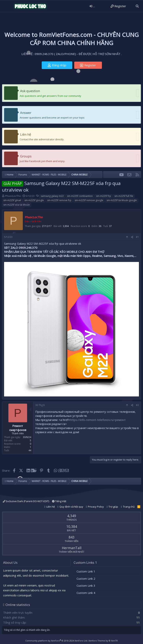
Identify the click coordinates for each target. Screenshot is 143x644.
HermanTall (72, 548)
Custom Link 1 (86, 571)
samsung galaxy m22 (52, 196)
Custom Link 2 (86, 579)
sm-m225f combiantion (80, 196)
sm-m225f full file (124, 196)
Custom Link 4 (86, 593)
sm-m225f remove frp (59, 200)
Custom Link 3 (86, 586)
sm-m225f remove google (89, 200)
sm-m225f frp (104, 196)
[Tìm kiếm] (137, 6)
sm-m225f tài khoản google (122, 200)
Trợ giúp (113, 507)
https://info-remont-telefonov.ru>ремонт (98, 420)
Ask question (30, 91)
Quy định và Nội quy (71, 507)
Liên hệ (26, 134)
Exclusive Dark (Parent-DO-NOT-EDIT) (26, 501)
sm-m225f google (34, 200)
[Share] (132, 237)
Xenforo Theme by (103, 641)
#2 (137, 405)
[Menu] (5, 6)
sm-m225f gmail (12, 200)
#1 (137, 237)
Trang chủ (129, 507)
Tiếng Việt (59, 501)
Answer (26, 113)
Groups (26, 156)
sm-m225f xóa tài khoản (17, 205)
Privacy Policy (96, 507)
